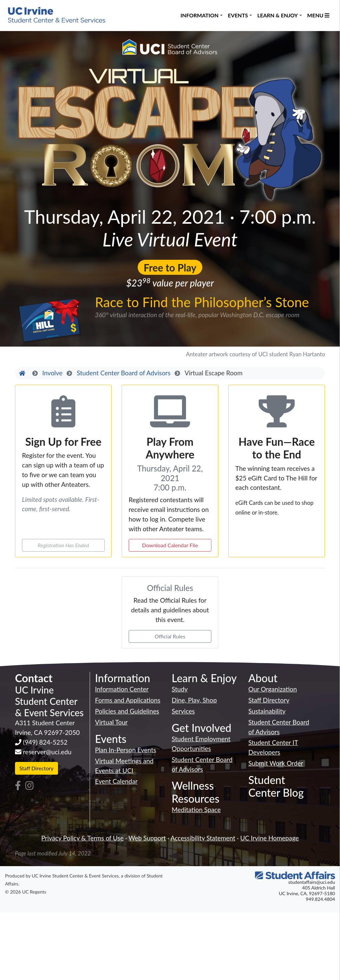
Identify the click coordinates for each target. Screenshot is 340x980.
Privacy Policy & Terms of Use (82, 838)
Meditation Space (196, 810)
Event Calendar (116, 781)
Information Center (122, 689)
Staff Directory (36, 768)
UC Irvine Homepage (270, 838)
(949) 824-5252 (45, 742)
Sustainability (267, 711)
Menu (318, 15)
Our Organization (273, 689)
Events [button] (238, 15)
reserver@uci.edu (47, 752)
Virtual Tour (111, 722)
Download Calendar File (170, 545)
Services (183, 711)
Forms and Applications (128, 700)
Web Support (147, 838)
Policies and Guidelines (127, 711)
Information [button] (200, 15)
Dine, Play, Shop (194, 700)
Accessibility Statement (203, 838)
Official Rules (170, 636)
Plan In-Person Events (125, 750)
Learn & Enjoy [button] (278, 15)
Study (180, 689)
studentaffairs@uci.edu (312, 882)
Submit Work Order (276, 763)
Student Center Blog (276, 786)
